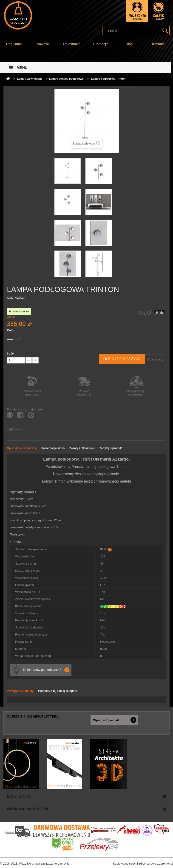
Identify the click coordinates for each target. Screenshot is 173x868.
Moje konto (19, 796)
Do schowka (155, 359)
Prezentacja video (53, 448)
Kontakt (158, 44)
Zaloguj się (137, 11)
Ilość (10, 353)
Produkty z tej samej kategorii (58, 691)
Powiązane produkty (20, 691)
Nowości (43, 44)
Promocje (101, 44)
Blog (129, 44)
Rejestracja (72, 44)
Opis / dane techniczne (22, 448)
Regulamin (14, 44)
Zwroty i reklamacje (82, 448)
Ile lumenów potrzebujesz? (42, 670)
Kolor (11, 330)
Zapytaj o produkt (111, 448)
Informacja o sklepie (28, 809)
